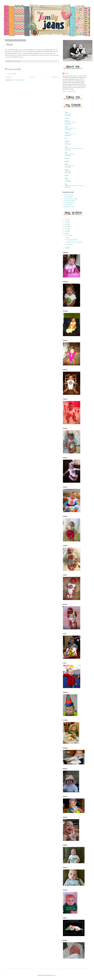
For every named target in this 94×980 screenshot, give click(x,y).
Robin (66, 178)
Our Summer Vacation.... (71, 122)
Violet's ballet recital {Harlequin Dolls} (74, 148)
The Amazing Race (69, 166)
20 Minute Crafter (69, 195)
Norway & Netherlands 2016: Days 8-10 (75, 186)
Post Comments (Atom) (18, 80)
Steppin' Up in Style (69, 207)
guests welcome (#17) (70, 134)
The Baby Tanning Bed (72, 240)
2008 (66, 248)
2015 (66, 220)
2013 (66, 224)
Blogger (54, 975)
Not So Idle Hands (69, 203)
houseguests (68, 180)
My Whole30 (68, 114)
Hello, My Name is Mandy (71, 199)
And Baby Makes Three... (71, 128)
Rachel (67, 170)
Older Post (55, 77)
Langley (67, 161)
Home (32, 77)
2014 (66, 222)
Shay (66, 184)
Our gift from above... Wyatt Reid (74, 242)
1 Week (68, 238)
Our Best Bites (68, 205)
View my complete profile (69, 91)
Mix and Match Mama (70, 201)
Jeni (66, 138)
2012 (66, 227)
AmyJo (67, 74)
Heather (67, 132)
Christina (67, 121)
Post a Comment (12, 74)
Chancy (67, 118)
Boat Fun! (67, 143)
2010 (66, 231)
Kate (66, 153)
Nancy (66, 164)
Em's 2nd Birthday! (69, 154)
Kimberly (67, 158)
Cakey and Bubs (68, 197)
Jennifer (67, 141)
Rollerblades (68, 171)
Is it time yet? (69, 244)
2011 (66, 229)
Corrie (66, 127)
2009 (66, 233)
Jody (66, 147)
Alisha (66, 112)
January (68, 235)
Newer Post (9, 77)
